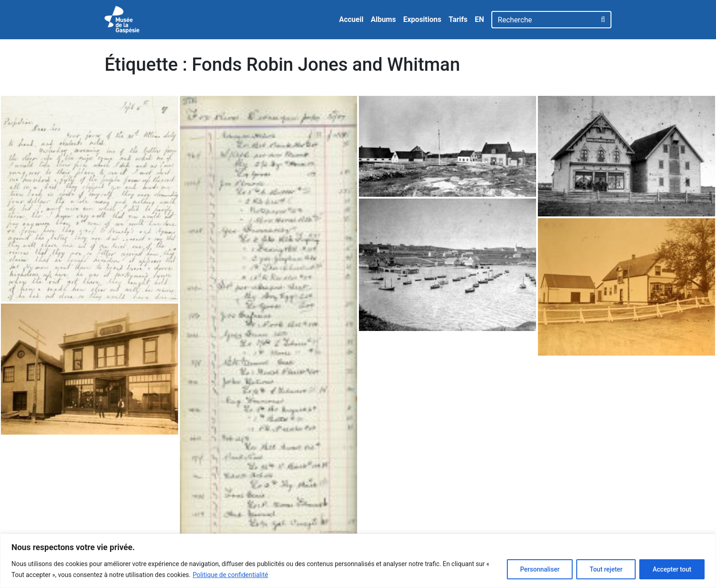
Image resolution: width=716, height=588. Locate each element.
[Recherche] (544, 20)
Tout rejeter (606, 569)
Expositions (422, 19)
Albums (383, 19)
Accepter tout (672, 569)
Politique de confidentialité (230, 575)
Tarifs (458, 19)
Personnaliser (540, 569)
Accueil (351, 19)
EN (479, 19)
